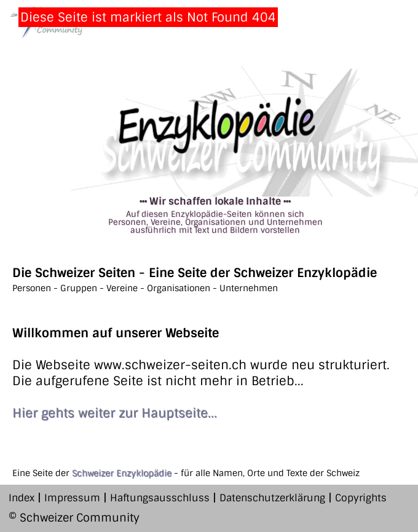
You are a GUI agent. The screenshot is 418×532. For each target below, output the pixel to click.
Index (22, 498)
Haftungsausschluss (160, 498)
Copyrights (361, 498)
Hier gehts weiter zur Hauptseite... (115, 413)
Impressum (72, 498)
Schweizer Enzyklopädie (122, 473)
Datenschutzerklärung (272, 498)
